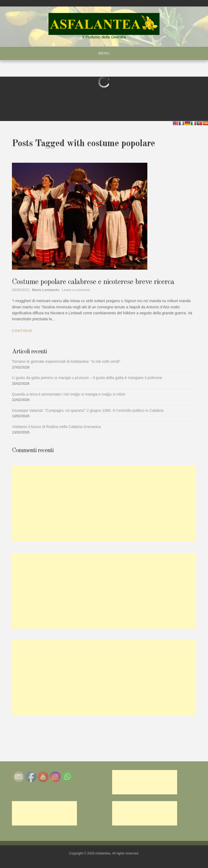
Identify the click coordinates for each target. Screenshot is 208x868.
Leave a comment (76, 290)
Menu (104, 53)
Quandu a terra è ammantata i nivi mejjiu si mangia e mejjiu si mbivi (69, 394)
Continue (22, 331)
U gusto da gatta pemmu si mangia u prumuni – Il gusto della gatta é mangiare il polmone (87, 378)
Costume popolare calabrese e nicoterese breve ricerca (93, 282)
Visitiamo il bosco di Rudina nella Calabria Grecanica (56, 427)
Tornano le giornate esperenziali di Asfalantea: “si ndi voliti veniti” (66, 361)
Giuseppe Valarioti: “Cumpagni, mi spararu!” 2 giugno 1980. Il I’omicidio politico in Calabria (88, 410)
